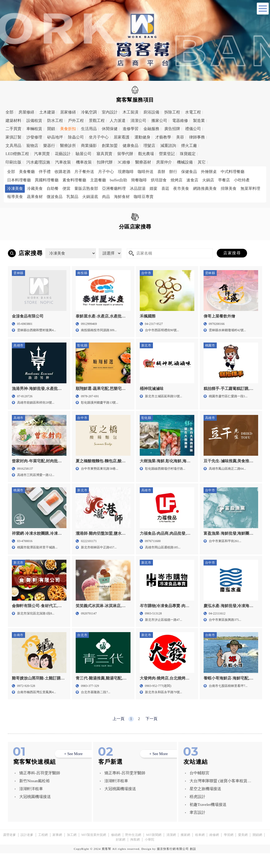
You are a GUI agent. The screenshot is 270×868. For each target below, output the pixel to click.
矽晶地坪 (55, 137)
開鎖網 (257, 850)
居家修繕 (68, 112)
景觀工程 (97, 121)
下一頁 (151, 733)
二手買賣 (13, 129)
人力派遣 (118, 121)
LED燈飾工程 (17, 154)
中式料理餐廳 (233, 172)
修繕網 (116, 850)
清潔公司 (138, 121)
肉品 (106, 197)
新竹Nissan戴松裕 (35, 796)
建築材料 (13, 121)
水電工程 (193, 112)
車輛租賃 (34, 129)
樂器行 (49, 146)
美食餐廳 (27, 172)
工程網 (43, 850)
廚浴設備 (151, 112)
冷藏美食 (35, 189)
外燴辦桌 (209, 172)
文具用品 (13, 146)
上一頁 (119, 733)
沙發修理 (34, 137)
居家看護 (122, 137)
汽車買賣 (42, 154)
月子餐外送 (84, 172)
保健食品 (189, 172)
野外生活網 (133, 850)
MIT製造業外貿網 (94, 850)
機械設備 (185, 162)
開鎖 (51, 129)
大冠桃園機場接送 (35, 811)
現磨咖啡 (126, 172)
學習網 (229, 850)
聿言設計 (197, 827)
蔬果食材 (35, 197)
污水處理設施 (38, 162)
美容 (180, 137)
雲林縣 (91, 246)
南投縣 (19, 246)
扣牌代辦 (105, 162)
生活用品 (89, 129)
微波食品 (55, 197)
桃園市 (127, 239)
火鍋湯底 (90, 197)
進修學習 (131, 129)
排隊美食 (229, 189)
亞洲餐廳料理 (114, 189)
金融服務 (151, 129)
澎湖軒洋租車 (31, 803)
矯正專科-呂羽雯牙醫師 (40, 788)
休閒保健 (110, 129)
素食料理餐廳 (74, 180)
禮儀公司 (193, 129)
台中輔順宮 (199, 788)
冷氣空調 (89, 112)
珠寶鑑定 (188, 154)
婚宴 (153, 189)
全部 (9, 112)
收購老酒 (62, 172)
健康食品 (131, 146)
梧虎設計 (197, 811)
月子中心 (106, 172)
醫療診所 (68, 146)
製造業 (199, 121)
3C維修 (124, 162)
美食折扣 (68, 129)
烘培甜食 (159, 180)
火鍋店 (208, 180)
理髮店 (149, 146)
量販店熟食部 (86, 189)
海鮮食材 (122, 197)
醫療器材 (143, 162)
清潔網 (171, 850)
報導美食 (15, 197)
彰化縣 (55, 246)
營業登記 (167, 154)
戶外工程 (76, 121)
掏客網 (135, 854)
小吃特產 (242, 180)
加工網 (72, 850)
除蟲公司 (76, 137)
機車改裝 (84, 162)
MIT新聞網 (154, 850)
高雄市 (163, 246)
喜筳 (165, 189)
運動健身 (142, 137)
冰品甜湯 (138, 189)
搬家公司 (159, 121)
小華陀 (150, 854)
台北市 (55, 239)
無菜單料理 (250, 189)
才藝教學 (163, 137)
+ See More (73, 768)
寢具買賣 (104, 154)
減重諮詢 (168, 146)
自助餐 (53, 189)
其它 (202, 162)
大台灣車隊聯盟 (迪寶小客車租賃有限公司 (220, 797)
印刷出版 (13, 162)
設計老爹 (27, 850)
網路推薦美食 (205, 189)
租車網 (200, 850)
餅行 (173, 172)
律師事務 (197, 137)
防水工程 (55, 121)
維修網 (214, 850)
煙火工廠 (189, 146)
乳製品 (72, 197)
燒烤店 (177, 180)
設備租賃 (34, 121)
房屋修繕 (26, 112)
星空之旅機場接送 (205, 803)
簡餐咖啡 (139, 180)
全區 (14, 238)
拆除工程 (172, 112)
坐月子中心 (99, 137)
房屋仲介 (164, 162)
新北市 (91, 239)
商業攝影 (89, 146)
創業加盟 (110, 146)
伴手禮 (45, 172)
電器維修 (180, 121)
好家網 (120, 854)
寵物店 (32, 146)
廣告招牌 (172, 129)
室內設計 (110, 112)
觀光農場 (146, 154)
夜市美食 (181, 189)
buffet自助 (119, 180)
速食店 (192, 180)
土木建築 (47, 112)
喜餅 (161, 172)
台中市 (199, 239)
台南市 (127, 246)
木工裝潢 (131, 112)
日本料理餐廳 (19, 180)
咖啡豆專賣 (144, 197)
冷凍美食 (15, 189)
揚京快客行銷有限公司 (173, 864)
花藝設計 (63, 154)
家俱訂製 (13, 137)
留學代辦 (125, 154)
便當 (66, 189)
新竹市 (163, 239)
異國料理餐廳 (47, 180)
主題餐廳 (98, 180)
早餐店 (224, 180)
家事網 (57, 850)
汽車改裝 (63, 162)
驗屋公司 (84, 154)
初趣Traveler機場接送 (208, 819)
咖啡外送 (146, 172)
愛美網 (243, 850)
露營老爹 (9, 850)
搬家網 (185, 850)
